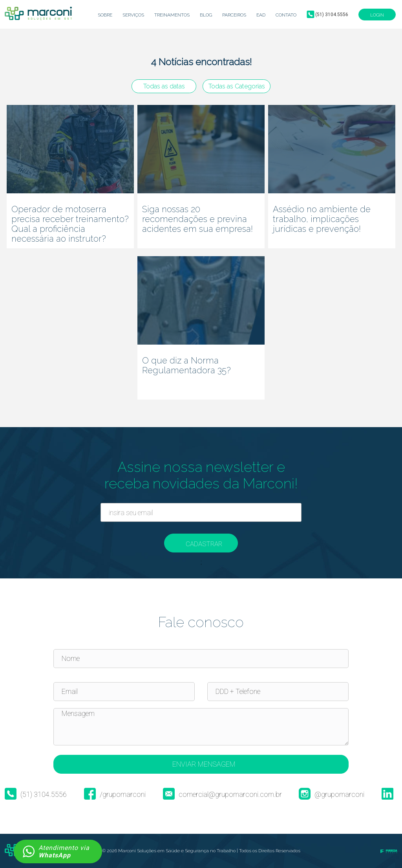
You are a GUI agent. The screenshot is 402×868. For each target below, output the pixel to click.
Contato (286, 15)
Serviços (133, 15)
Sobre (105, 15)
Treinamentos (172, 15)
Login (377, 15)
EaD (261, 15)
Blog (206, 15)
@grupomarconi (332, 795)
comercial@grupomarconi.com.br (222, 795)
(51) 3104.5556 (332, 15)
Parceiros (234, 15)
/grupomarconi (115, 795)
